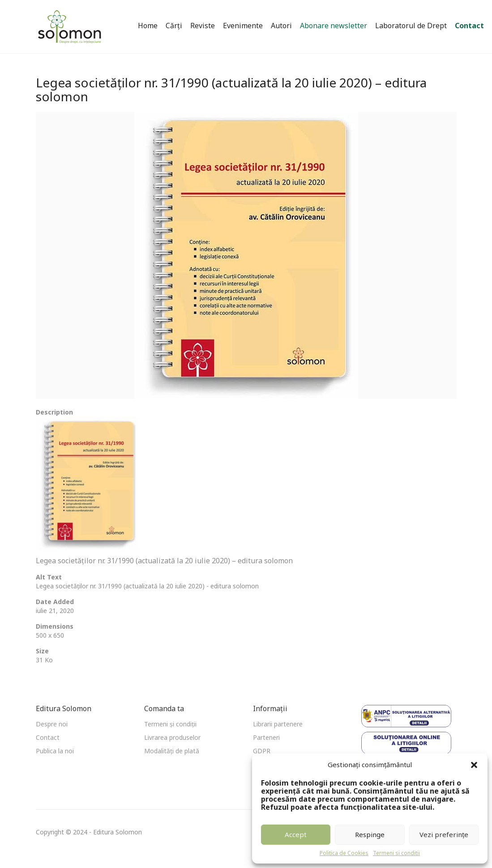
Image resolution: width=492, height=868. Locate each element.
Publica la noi (55, 751)
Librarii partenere (278, 724)
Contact (469, 26)
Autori (281, 26)
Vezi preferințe (444, 834)
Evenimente (243, 26)
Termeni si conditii (396, 853)
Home (148, 26)
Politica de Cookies (344, 853)
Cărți (174, 26)
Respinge (370, 834)
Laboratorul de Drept (411, 26)
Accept (296, 834)
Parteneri (266, 737)
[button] (474, 765)
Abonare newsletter (334, 26)
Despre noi (52, 724)
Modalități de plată (172, 751)
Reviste (203, 26)
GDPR (262, 751)
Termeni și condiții (170, 724)
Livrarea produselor (172, 737)
